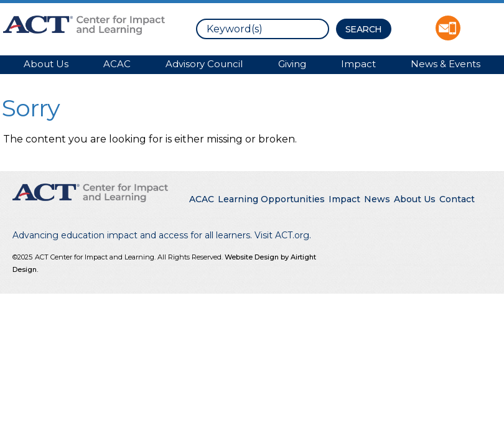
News (377, 199)
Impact (358, 64)
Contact (457, 199)
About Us (46, 64)
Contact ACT (448, 28)
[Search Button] (364, 29)
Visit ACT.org (282, 235)
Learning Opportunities (271, 199)
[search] (263, 29)
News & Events (446, 64)
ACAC (117, 64)
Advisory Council (204, 64)
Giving (292, 64)
